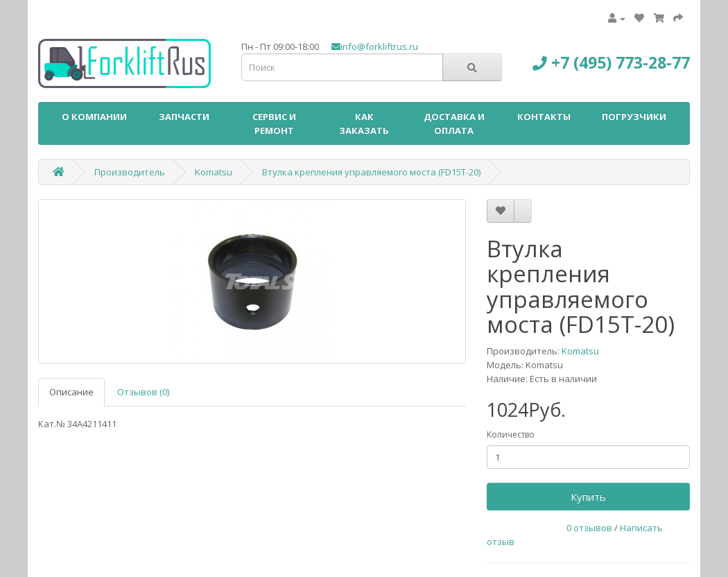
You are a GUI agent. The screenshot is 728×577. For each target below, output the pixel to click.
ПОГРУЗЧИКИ (634, 117)
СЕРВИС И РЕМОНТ (274, 123)
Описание (71, 392)
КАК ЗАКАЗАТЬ (364, 123)
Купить (588, 497)
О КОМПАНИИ (94, 117)
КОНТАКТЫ (544, 117)
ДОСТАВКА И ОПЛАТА (454, 123)
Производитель (130, 172)
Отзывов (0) (143, 392)
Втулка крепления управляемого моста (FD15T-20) (371, 172)
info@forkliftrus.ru (375, 46)
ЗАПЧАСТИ (184, 117)
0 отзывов (589, 528)
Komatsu (214, 172)
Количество (511, 434)
